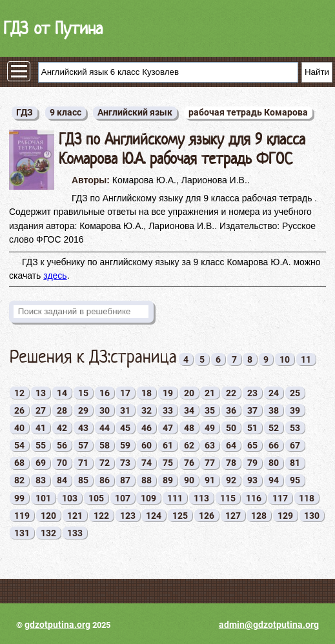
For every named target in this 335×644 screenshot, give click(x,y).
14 (62, 393)
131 (22, 533)
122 (101, 516)
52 (274, 428)
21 (210, 393)
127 (233, 516)
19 (168, 393)
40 (19, 428)
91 (210, 480)
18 (147, 393)
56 (62, 445)
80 (274, 463)
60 (147, 445)
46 (147, 428)
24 (274, 393)
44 (105, 428)
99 (19, 498)
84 (62, 480)
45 (125, 428)
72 (105, 463)
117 (280, 498)
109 (148, 498)
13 (41, 393)
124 (154, 516)
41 (41, 428)
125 (180, 516)
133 (75, 533)
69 (41, 463)
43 (83, 428)
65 (252, 445)
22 (231, 393)
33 (168, 410)
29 (83, 410)
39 (295, 410)
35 (210, 410)
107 (123, 498)
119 (22, 516)
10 (285, 359)
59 (125, 445)
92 (231, 480)
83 (41, 480)
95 (295, 480)
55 (41, 445)
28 (62, 410)
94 (274, 480)
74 (147, 463)
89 (168, 480)
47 (168, 428)
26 (19, 410)
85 (83, 480)
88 (147, 480)
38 (274, 410)
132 (48, 533)
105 (96, 498)
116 (254, 498)
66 (274, 445)
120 (48, 516)
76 (189, 463)
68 (19, 463)
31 (125, 410)
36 (231, 410)
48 (189, 428)
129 (285, 516)
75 (168, 463)
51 (252, 428)
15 (83, 393)
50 (231, 428)
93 (252, 480)
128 (259, 516)
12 (19, 393)
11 (306, 359)
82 (19, 480)
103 (70, 498)
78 (231, 463)
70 (62, 463)
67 (295, 445)
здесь (55, 276)
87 (125, 480)
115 (228, 498)
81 (295, 463)
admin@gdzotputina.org (269, 625)
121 (75, 516)
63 (210, 445)
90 (189, 480)
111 (175, 498)
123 (128, 516)
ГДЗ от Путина (53, 28)
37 (252, 410)
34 (189, 410)
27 (41, 410)
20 (189, 393)
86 (105, 480)
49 (210, 428)
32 (147, 410)
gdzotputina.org (57, 625)
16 (105, 393)
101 (43, 498)
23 (252, 393)
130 (312, 516)
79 (252, 463)
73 (125, 463)
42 (62, 428)
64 (231, 445)
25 (295, 393)
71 (83, 463)
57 (83, 445)
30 (105, 410)
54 (19, 445)
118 (307, 498)
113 (201, 498)
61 (168, 445)
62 (189, 445)
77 (210, 463)
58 (105, 445)
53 (295, 428)
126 (207, 516)
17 (125, 393)
